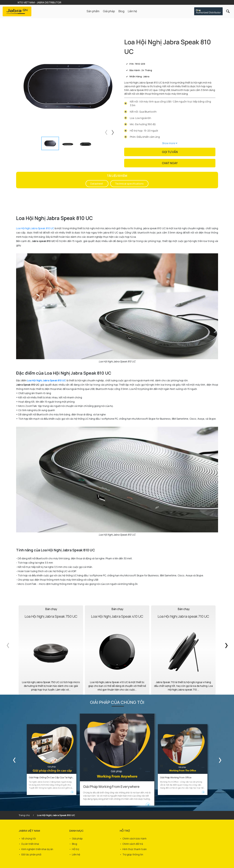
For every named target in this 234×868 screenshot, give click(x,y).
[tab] (50, 143)
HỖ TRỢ (125, 831)
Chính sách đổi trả (133, 844)
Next (113, 132)
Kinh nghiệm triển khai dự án (37, 849)
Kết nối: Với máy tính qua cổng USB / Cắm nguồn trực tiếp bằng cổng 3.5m (170, 103)
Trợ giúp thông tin (133, 854)
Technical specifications (129, 184)
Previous (106, 132)
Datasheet (97, 184)
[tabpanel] (68, 86)
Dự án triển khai (30, 844)
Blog (121, 11)
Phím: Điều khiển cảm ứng (145, 137)
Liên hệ (132, 11)
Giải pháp (77, 838)
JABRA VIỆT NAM (29, 831)
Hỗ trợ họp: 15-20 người (144, 131)
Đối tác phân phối (31, 854)
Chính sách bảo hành (134, 838)
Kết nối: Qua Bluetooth (143, 112)
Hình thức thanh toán (135, 849)
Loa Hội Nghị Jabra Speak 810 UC (35, 228)
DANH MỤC (76, 831)
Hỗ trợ (75, 849)
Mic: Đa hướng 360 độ (143, 124)
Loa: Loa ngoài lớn (140, 118)
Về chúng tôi (29, 838)
